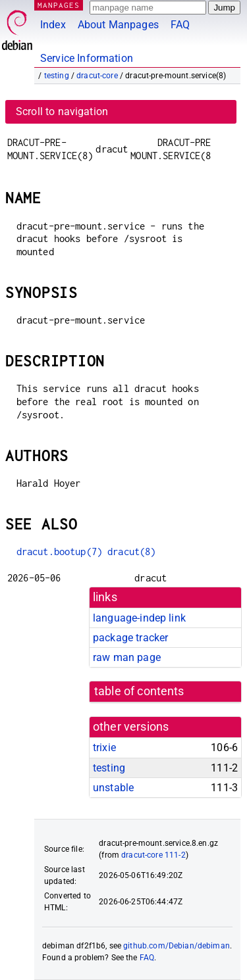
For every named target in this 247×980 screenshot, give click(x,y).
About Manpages (118, 25)
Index (53, 25)
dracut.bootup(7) (59, 551)
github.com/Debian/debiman (177, 946)
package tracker (130, 638)
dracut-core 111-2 (153, 855)
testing (57, 76)
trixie (104, 747)
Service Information (87, 58)
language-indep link (139, 618)
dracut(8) (131, 551)
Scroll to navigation (62, 111)
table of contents (139, 691)
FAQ (180, 25)
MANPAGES (59, 5)
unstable (113, 788)
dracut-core (97, 76)
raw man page (127, 657)
